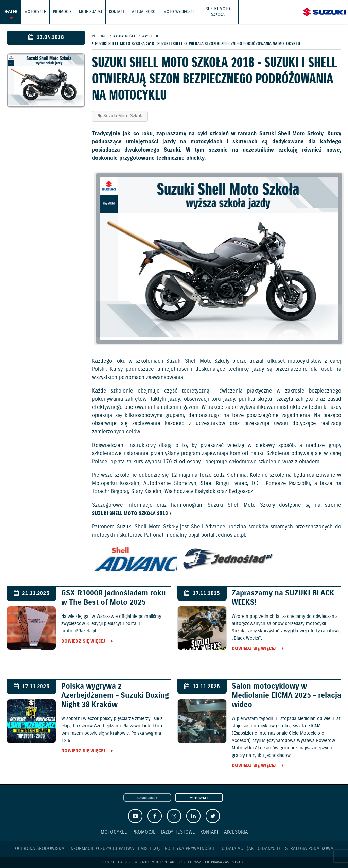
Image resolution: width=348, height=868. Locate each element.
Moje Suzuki (90, 12)
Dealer (10, 12)
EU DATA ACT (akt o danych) (250, 849)
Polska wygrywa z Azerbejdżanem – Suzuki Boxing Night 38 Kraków (115, 696)
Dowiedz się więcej (83, 642)
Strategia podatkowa (309, 849)
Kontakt (117, 12)
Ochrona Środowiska (40, 849)
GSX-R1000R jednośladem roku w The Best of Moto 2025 (114, 598)
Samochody (147, 798)
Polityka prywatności (189, 849)
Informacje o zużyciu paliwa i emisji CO (115, 849)
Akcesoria (236, 832)
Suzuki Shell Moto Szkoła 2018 (130, 514)
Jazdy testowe (178, 832)
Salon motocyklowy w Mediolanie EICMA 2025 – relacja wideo (286, 696)
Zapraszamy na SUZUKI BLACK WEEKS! (283, 598)
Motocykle (35, 12)
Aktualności (144, 12)
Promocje (62, 12)
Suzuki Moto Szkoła (218, 12)
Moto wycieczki (179, 12)
